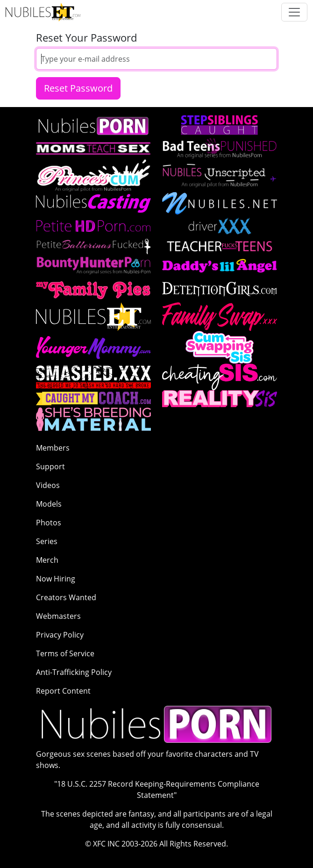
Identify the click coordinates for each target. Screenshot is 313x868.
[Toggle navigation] (294, 12)
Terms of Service (65, 653)
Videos (48, 485)
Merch (47, 560)
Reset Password (78, 88)
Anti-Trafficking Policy (74, 672)
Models (49, 504)
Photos (49, 523)
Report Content (63, 691)
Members (53, 448)
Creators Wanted (66, 597)
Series (47, 541)
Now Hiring (56, 579)
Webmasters (58, 616)
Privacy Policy (60, 635)
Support (50, 466)
